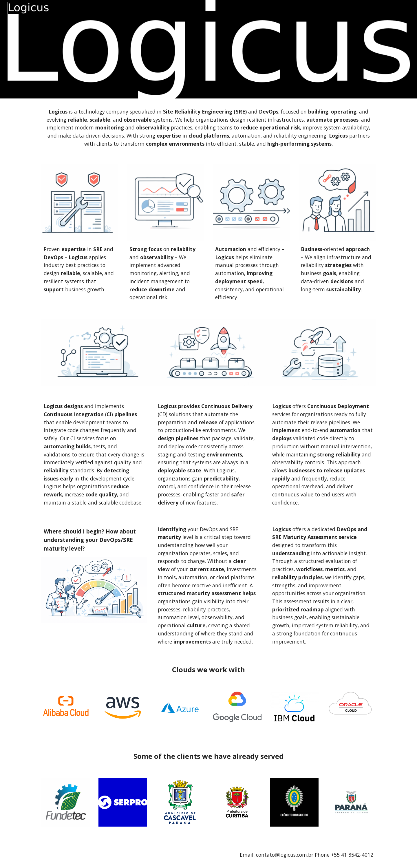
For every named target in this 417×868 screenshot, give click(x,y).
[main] (209, 128)
